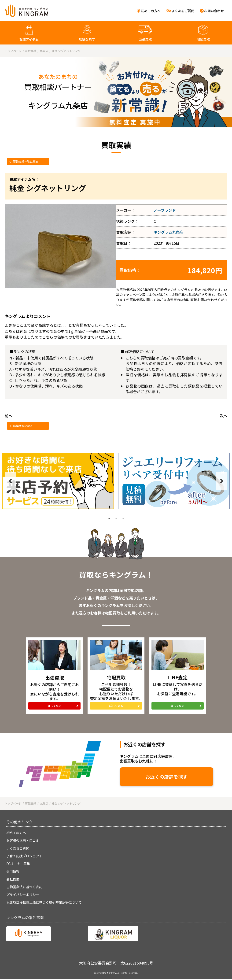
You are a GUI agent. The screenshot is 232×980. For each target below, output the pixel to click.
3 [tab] (123, 519)
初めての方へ (151, 11)
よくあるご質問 (183, 11)
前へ (8, 416)
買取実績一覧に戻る (26, 161)
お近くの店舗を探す (166, 777)
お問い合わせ (214, 11)
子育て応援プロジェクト (24, 856)
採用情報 (13, 871)
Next (222, 481)
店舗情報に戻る (23, 426)
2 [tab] (116, 519)
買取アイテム (29, 39)
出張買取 (145, 39)
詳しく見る (55, 706)
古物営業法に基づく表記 (24, 887)
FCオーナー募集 (18, 864)
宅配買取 (203, 39)
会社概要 (13, 879)
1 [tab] (109, 519)
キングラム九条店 (169, 232)
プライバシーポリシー (23, 895)
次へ (224, 416)
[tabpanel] (58, 481)
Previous (10, 481)
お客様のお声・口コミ (23, 840)
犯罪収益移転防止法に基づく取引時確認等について (44, 902)
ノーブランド (165, 210)
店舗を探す (87, 39)
